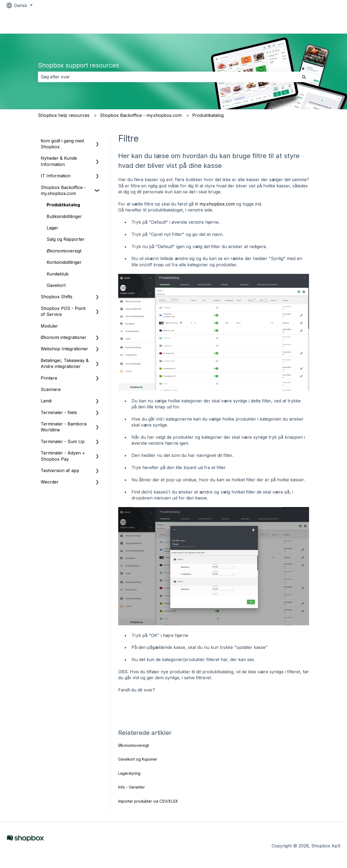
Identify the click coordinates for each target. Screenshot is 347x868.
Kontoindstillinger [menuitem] (64, 262)
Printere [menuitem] (49, 378)
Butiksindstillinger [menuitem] (64, 216)
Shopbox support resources (78, 65)
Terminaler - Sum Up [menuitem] (63, 441)
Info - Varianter (131, 787)
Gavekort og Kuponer (138, 759)
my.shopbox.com (217, 204)
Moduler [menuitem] (49, 326)
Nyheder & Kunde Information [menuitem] (59, 161)
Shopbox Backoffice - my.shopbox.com (141, 115)
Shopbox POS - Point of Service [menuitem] (63, 311)
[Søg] (304, 77)
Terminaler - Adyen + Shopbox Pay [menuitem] (63, 456)
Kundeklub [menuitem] (58, 274)
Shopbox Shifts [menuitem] (57, 297)
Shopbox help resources (64, 115)
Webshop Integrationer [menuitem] (64, 349)
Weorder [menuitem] (50, 482)
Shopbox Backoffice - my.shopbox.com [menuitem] (63, 190)
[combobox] (168, 77)
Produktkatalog (208, 115)
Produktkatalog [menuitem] (63, 205)
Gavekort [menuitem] (56, 285)
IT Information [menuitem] (56, 176)
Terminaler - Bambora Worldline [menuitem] (64, 427)
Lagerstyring (129, 773)
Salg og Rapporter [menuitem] (66, 239)
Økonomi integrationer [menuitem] (64, 337)
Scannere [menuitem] (51, 389)
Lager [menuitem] (52, 228)
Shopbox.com (321, 22)
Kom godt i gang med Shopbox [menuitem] (62, 144)
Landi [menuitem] (46, 401)
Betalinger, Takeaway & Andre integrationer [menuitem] (65, 363)
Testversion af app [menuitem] (60, 470)
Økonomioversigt (134, 745)
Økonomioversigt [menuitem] (64, 251)
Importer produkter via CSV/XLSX (148, 801)
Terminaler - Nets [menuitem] (59, 412)
